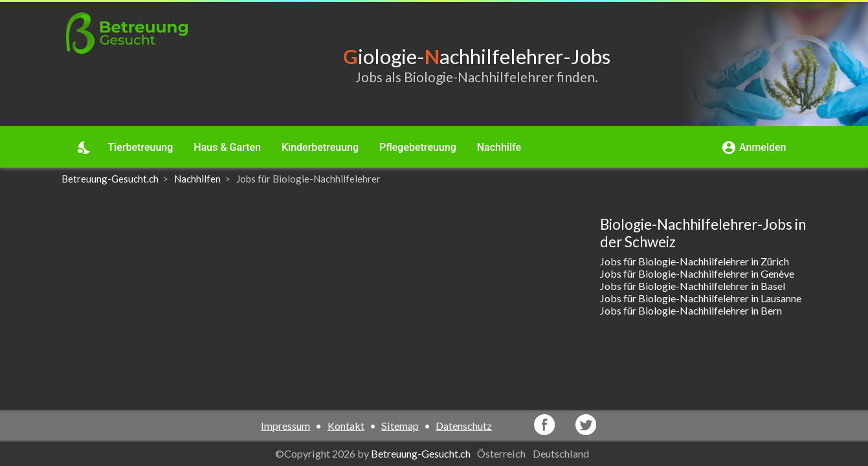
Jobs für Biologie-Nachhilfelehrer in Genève (697, 273)
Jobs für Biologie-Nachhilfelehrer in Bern (691, 310)
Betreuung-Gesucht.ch (421, 453)
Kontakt (346, 426)
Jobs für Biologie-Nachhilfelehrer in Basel (693, 286)
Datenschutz (464, 426)
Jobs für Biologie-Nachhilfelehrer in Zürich (695, 261)
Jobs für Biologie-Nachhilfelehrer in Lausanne (701, 298)
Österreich (502, 453)
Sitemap (400, 426)
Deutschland (562, 453)
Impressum (285, 426)
